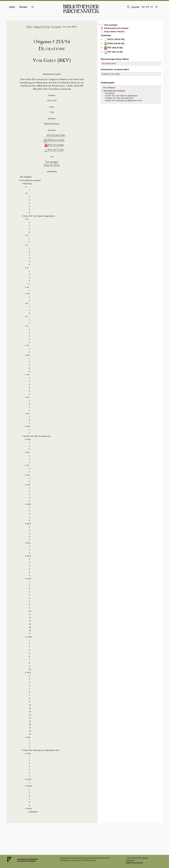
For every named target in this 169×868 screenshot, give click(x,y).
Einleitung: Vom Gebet (137, 74)
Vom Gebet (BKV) (135, 64)
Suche (133, 7)
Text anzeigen (65, 162)
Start (12, 7)
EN (147, 7)
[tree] (65, 509)
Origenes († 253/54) (55, 28)
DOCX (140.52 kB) (67, 134)
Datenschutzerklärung (134, 863)
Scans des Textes (65, 165)
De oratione (69, 28)
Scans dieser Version (141, 32)
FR (152, 7)
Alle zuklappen (25, 177)
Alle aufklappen (136, 88)
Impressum (130, 860)
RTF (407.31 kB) (67, 149)
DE (143, 7)
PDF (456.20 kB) (67, 144)
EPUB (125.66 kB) (67, 139)
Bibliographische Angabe (143, 28)
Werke (23, 7)
